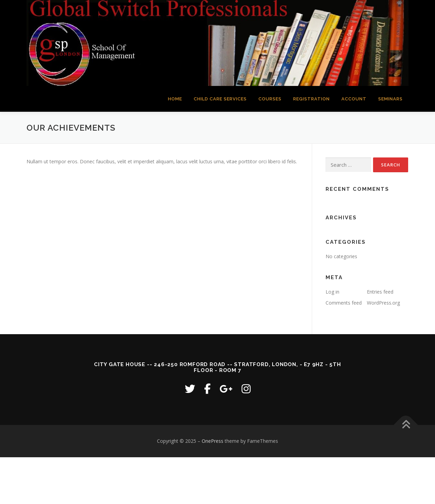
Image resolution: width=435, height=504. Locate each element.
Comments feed (344, 303)
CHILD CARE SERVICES (220, 99)
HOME (175, 99)
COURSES (270, 99)
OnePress (213, 441)
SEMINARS (390, 99)
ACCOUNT (354, 99)
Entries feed (380, 292)
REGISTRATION (311, 99)
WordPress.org (383, 303)
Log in (332, 292)
